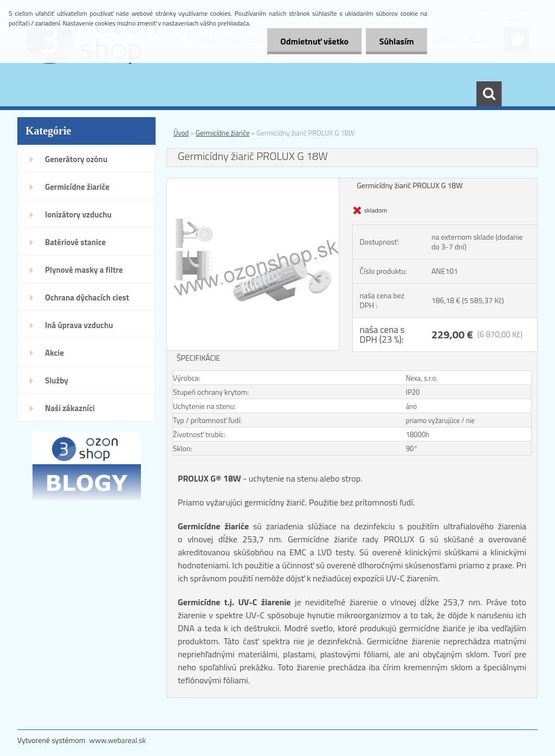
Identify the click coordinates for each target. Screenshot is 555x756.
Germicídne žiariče (77, 187)
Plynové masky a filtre (84, 270)
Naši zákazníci (70, 408)
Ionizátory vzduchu (78, 214)
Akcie (54, 353)
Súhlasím (396, 41)
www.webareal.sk (118, 740)
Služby (57, 380)
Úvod (181, 133)
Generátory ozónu (76, 159)
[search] (489, 94)
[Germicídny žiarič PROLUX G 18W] (253, 183)
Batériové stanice (75, 242)
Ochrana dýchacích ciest (87, 297)
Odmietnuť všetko (313, 41)
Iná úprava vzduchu (79, 325)
